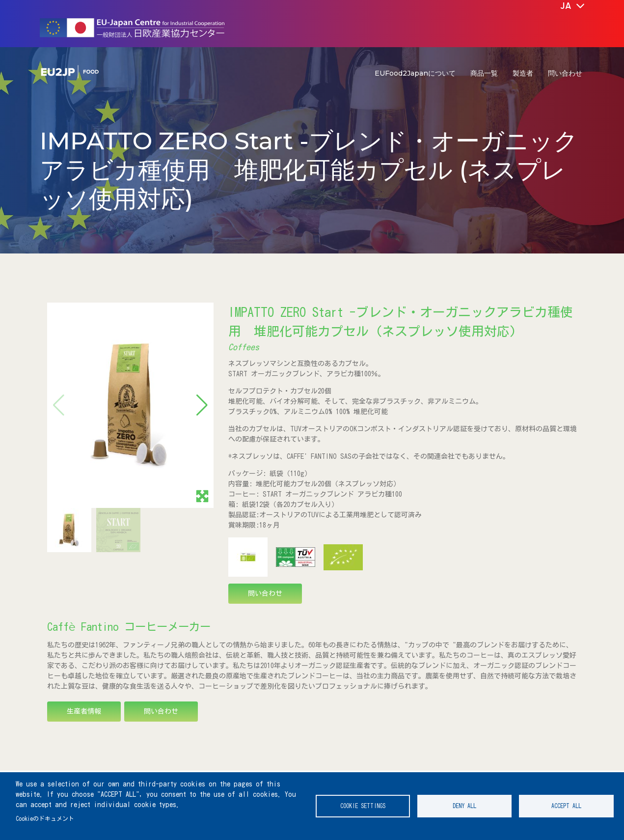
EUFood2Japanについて (415, 73)
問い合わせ (565, 73)
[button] (202, 405)
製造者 (523, 73)
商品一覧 (484, 73)
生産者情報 (84, 711)
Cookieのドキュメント (45, 819)
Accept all (566, 806)
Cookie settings (363, 806)
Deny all (464, 806)
